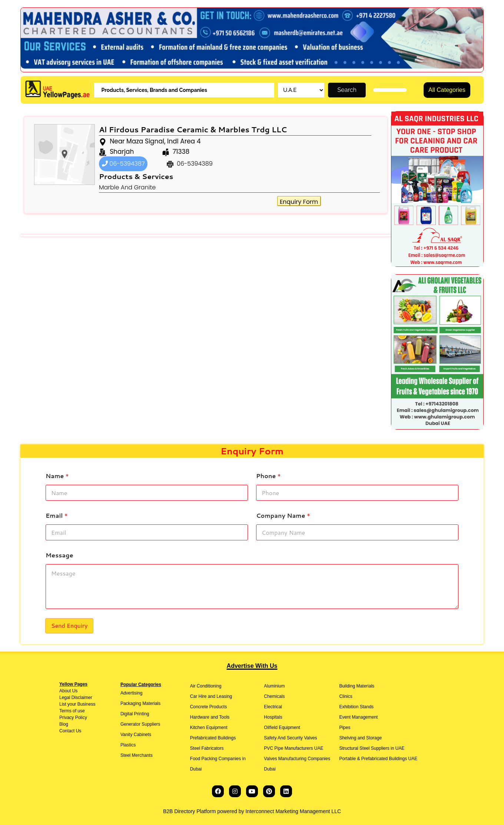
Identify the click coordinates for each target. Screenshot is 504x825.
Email (57, 515)
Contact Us (70, 731)
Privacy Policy (73, 718)
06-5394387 (123, 164)
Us (74, 691)
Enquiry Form (299, 202)
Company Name (283, 515)
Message (59, 555)
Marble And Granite (127, 187)
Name (57, 476)
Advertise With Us (252, 666)
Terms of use (72, 711)
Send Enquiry (69, 625)
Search (347, 90)
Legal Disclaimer (76, 698)
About (65, 691)
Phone (268, 476)
